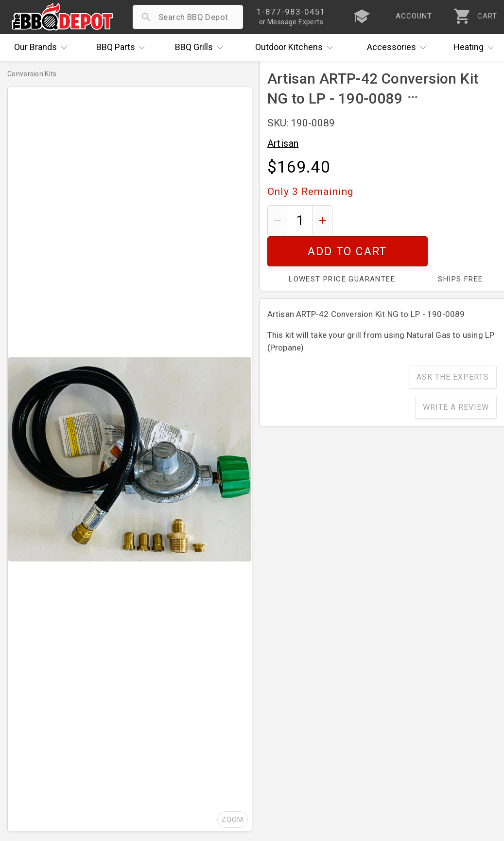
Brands (43, 48)
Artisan (283, 143)
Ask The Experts (453, 347)
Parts (123, 48)
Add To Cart (418, 220)
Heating (476, 48)
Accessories (399, 48)
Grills (201, 48)
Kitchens (296, 48)
